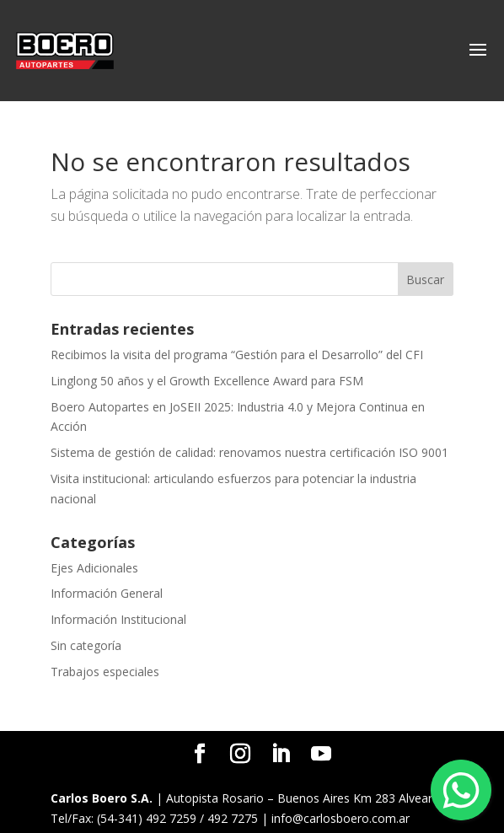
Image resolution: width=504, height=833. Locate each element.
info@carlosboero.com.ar (340, 818)
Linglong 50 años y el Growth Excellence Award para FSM (207, 381)
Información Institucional (118, 619)
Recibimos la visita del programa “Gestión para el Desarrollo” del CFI (237, 355)
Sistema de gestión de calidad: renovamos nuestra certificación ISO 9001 (249, 452)
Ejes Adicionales (94, 568)
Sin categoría (86, 645)
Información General (107, 593)
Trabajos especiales (105, 672)
